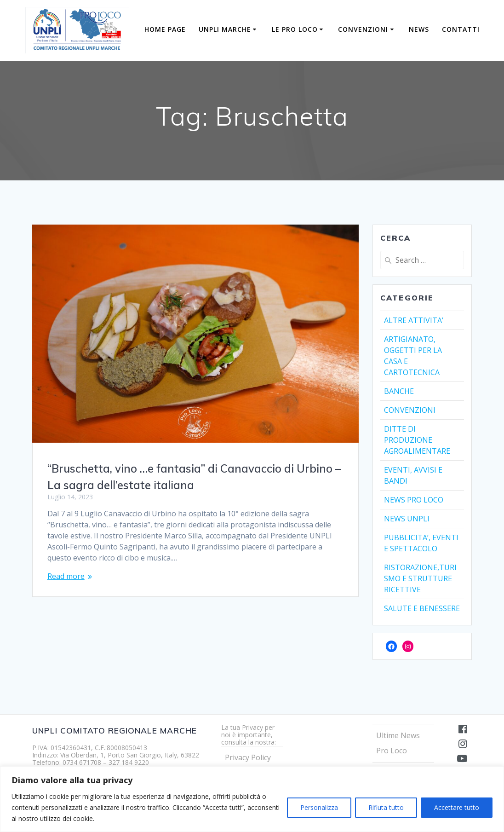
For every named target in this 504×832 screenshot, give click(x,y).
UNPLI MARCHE (225, 29)
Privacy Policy (248, 757)
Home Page (165, 29)
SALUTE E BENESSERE (422, 608)
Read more (66, 576)
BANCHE (399, 391)
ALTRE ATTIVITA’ (414, 320)
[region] (252, 799)
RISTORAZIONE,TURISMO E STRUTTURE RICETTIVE (420, 578)
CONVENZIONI (363, 29)
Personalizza (319, 807)
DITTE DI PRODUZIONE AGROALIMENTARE (417, 440)
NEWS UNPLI (407, 519)
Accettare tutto (457, 807)
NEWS (419, 29)
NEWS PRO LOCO (414, 500)
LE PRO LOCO (295, 29)
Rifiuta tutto (386, 807)
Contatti (461, 29)
